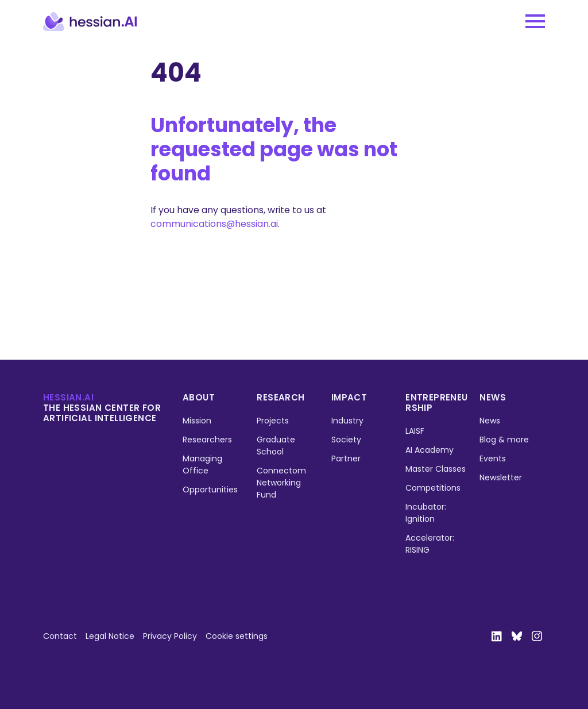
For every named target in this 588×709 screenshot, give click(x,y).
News (493, 397)
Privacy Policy (170, 636)
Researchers (207, 440)
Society (346, 440)
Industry (347, 421)
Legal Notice (110, 636)
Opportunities (210, 490)
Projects (273, 421)
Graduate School (276, 446)
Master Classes (436, 469)
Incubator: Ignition (426, 513)
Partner (346, 458)
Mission (197, 421)
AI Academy (430, 450)
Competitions (433, 488)
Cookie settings (237, 636)
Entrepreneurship (437, 402)
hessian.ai (68, 397)
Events (493, 458)
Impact (349, 397)
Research (281, 397)
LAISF (415, 431)
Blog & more (504, 440)
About (199, 397)
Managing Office (202, 465)
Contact (60, 636)
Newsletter (501, 477)
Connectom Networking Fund (281, 483)
